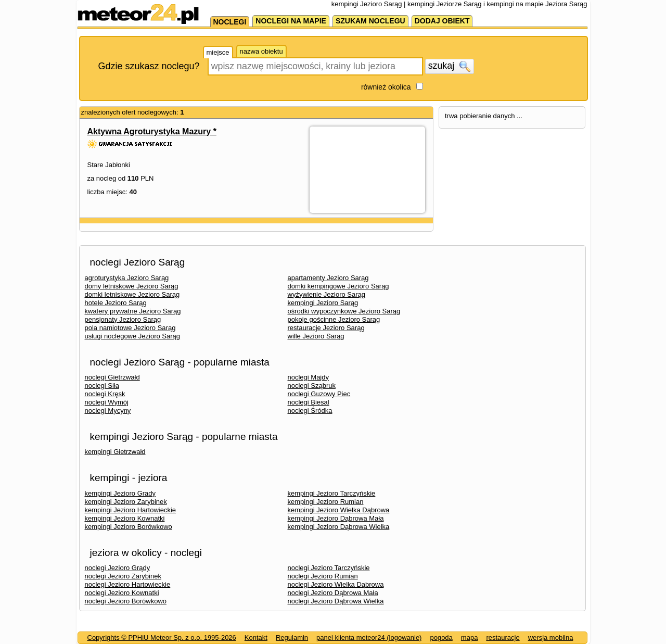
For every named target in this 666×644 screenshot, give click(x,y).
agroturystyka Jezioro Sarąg (127, 278)
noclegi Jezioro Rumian (323, 576)
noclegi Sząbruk (312, 386)
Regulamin (292, 637)
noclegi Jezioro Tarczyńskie (329, 568)
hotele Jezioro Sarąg (116, 303)
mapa (470, 637)
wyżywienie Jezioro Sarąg (327, 294)
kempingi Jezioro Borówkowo (129, 527)
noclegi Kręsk (105, 394)
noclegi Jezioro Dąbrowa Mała (333, 593)
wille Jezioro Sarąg (316, 336)
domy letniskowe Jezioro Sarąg (132, 286)
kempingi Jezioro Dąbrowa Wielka (339, 527)
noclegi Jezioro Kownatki (122, 593)
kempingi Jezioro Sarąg (323, 303)
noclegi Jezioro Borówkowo (126, 601)
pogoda (441, 637)
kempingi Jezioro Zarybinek (126, 502)
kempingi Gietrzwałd (115, 452)
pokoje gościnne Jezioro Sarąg (334, 319)
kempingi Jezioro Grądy (120, 493)
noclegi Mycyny (108, 411)
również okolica (386, 87)
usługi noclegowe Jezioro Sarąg (133, 336)
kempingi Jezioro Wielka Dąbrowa (339, 510)
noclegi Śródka (310, 411)
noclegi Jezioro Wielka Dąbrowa (336, 584)
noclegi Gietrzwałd (112, 377)
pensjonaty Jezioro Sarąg (123, 319)
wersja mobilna (551, 637)
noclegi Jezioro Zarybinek (123, 576)
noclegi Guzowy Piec (319, 394)
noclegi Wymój (107, 402)
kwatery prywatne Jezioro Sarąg (133, 311)
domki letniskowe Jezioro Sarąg (132, 294)
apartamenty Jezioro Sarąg (328, 278)
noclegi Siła (102, 386)
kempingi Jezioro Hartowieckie (131, 510)
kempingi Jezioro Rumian (326, 502)
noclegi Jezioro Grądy (118, 568)
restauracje (503, 637)
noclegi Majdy (309, 377)
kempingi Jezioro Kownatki (125, 518)
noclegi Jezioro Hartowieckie (128, 584)
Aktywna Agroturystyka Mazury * (152, 131)
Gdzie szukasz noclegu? (149, 66)
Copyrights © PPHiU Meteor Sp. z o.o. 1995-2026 (162, 637)
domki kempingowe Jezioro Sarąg (338, 286)
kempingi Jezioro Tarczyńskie (332, 493)
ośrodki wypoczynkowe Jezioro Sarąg (344, 311)
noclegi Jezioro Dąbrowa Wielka (336, 601)
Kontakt (256, 637)
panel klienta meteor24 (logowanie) (369, 637)
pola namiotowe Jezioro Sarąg (130, 328)
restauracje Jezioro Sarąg (326, 328)
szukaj (450, 66)
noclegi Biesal (309, 402)
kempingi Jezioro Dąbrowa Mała (336, 518)
